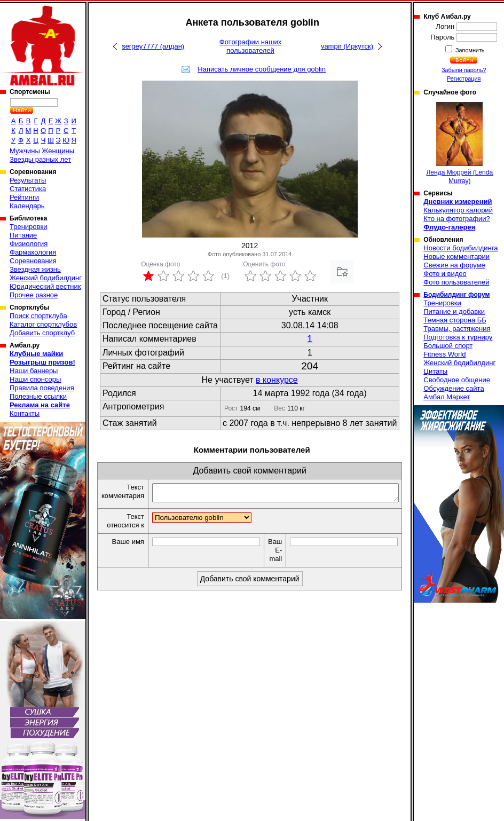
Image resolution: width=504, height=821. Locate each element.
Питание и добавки (454, 311)
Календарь (27, 206)
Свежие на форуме (454, 265)
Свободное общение (457, 380)
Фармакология (33, 252)
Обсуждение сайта (454, 388)
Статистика (28, 189)
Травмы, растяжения (457, 329)
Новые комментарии (456, 256)
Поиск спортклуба (38, 316)
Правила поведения (42, 388)
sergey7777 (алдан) (153, 46)
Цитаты (435, 371)
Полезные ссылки (38, 396)
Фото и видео (445, 274)
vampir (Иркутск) (347, 46)
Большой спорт (448, 346)
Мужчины (25, 151)
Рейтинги (24, 197)
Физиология (29, 244)
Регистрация (464, 78)
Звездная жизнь (35, 269)
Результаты (28, 180)
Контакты (25, 413)
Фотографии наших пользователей (251, 46)
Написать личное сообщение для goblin (262, 69)
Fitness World (444, 354)
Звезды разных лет (40, 159)
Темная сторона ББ (455, 320)
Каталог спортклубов (43, 324)
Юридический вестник (45, 286)
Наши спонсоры (35, 379)
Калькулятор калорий (458, 210)
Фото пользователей (456, 282)
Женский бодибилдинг (46, 278)
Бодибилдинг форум (456, 295)
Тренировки (28, 227)
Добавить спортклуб (42, 333)
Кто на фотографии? (457, 219)
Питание (23, 235)
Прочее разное (34, 295)
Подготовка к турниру (458, 337)
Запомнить (469, 50)
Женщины (58, 151)
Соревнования (33, 261)
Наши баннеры (34, 371)
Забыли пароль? (464, 70)
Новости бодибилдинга (460, 248)
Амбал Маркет (447, 397)
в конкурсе (277, 380)
